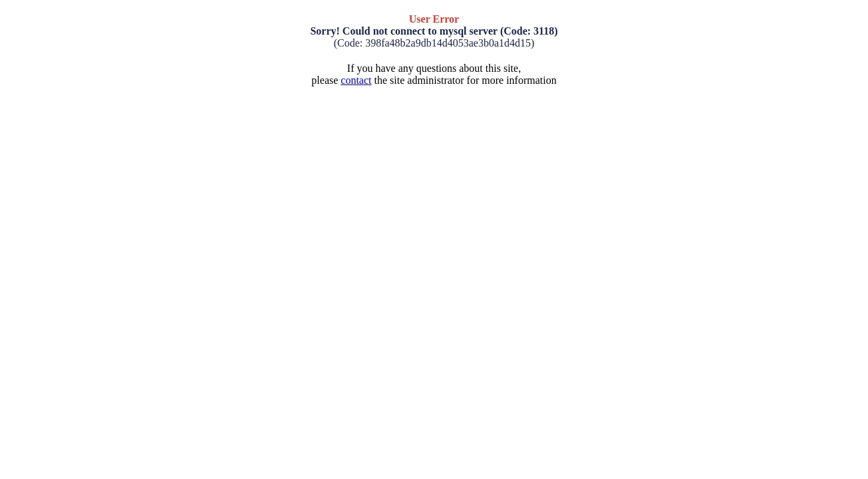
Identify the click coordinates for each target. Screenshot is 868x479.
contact (356, 80)
